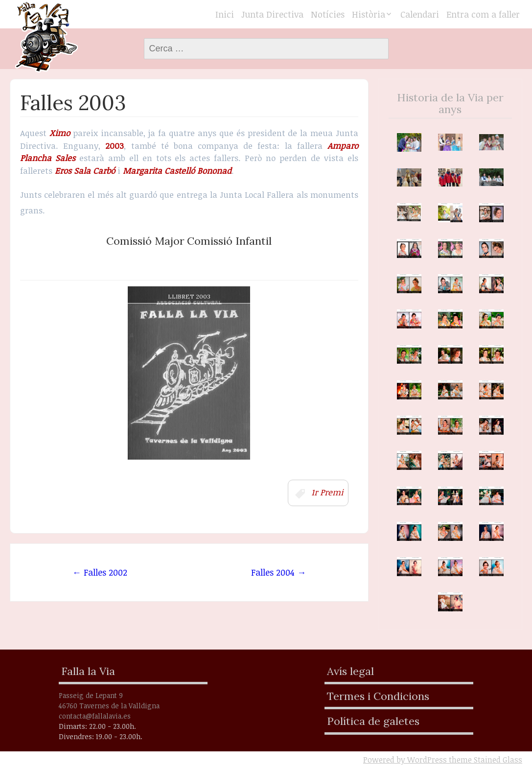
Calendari (420, 14)
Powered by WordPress (405, 760)
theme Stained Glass (485, 760)
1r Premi (327, 492)
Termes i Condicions (378, 696)
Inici (225, 14)
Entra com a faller (483, 14)
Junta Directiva (272, 14)
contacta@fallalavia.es (95, 716)
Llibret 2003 (189, 296)
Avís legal (350, 671)
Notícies (328, 14)
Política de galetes (373, 721)
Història (369, 14)
